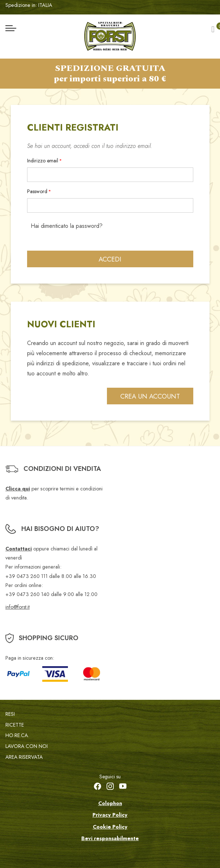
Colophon (110, 803)
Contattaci (19, 549)
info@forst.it (18, 607)
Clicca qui (18, 489)
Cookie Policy (110, 827)
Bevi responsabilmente (110, 838)
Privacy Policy (110, 815)
